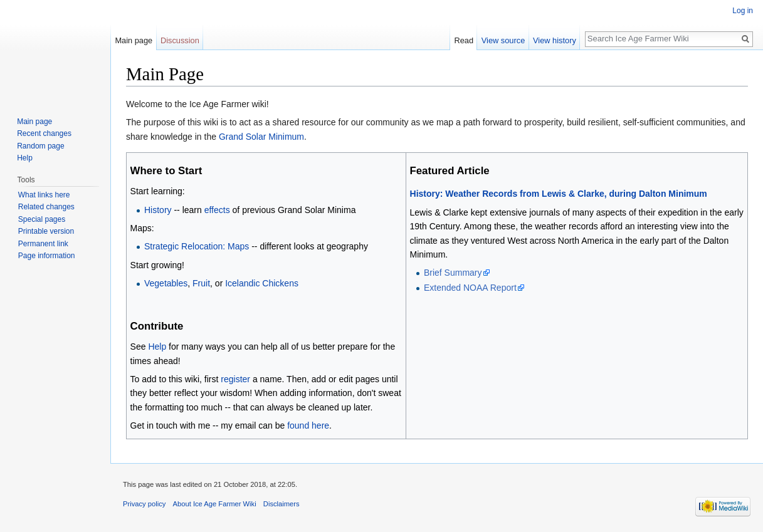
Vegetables (166, 283)
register (235, 379)
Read (464, 40)
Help (157, 347)
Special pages (42, 219)
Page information (47, 256)
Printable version (46, 231)
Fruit (201, 283)
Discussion (180, 40)
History (158, 210)
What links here (44, 195)
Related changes (46, 207)
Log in (743, 11)
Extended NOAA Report (470, 288)
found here (308, 425)
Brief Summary (453, 273)
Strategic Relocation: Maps (197, 246)
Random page (40, 146)
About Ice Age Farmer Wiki (215, 504)
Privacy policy (144, 504)
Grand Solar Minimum (261, 137)
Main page (134, 40)
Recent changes (44, 133)
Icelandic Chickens (262, 283)
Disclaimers (282, 504)
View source (503, 40)
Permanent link (43, 244)
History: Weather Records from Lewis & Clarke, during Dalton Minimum (559, 194)
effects (217, 210)
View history (555, 40)
